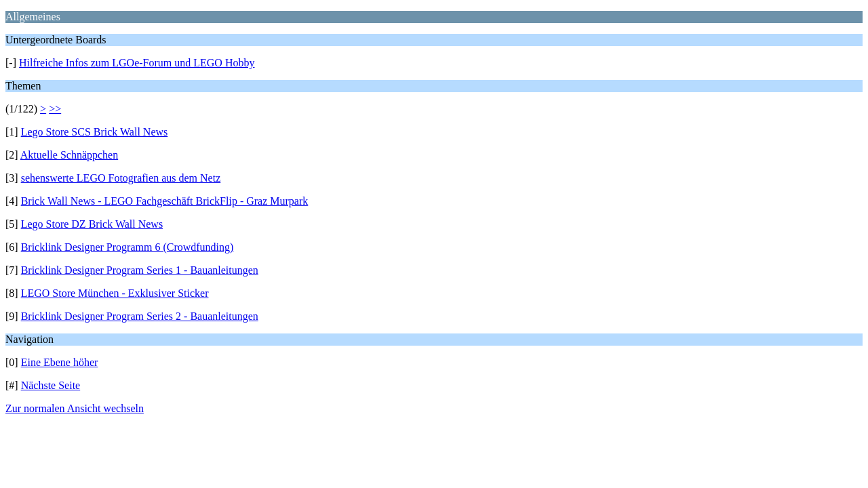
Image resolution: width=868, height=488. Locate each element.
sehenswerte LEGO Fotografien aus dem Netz (121, 178)
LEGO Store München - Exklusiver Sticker (115, 293)
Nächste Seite (51, 385)
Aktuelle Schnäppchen (69, 155)
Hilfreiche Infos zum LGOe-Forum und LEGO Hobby (137, 63)
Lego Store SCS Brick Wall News (95, 132)
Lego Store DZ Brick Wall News (92, 224)
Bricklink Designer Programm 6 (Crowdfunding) (127, 247)
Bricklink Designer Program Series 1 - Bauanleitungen (140, 270)
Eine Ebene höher (60, 362)
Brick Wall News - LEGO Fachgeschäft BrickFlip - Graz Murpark (165, 201)
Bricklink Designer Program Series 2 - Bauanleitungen (140, 316)
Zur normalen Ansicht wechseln (75, 408)
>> (55, 109)
